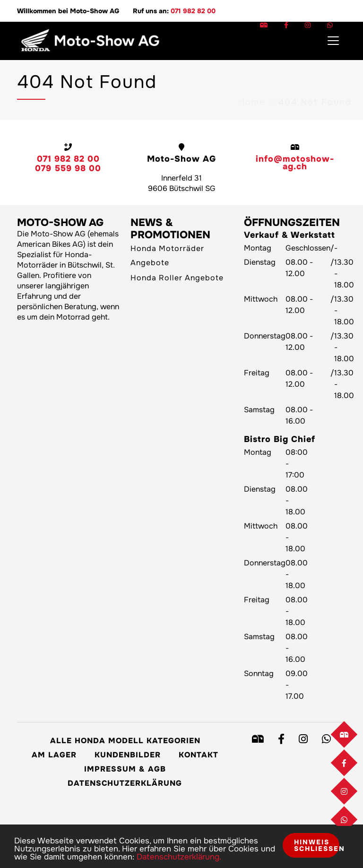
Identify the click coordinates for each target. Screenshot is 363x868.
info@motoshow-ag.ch (295, 163)
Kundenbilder (128, 755)
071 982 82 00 (193, 11)
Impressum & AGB (125, 769)
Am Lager (54, 755)
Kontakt (199, 755)
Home (252, 77)
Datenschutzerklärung (125, 783)
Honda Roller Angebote (177, 278)
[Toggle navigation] (333, 41)
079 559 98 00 (68, 168)
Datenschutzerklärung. (179, 857)
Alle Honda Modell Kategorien (125, 741)
